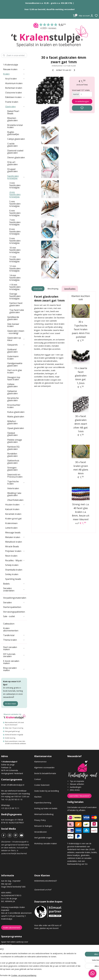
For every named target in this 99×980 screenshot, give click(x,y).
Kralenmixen (11, 523)
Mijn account (86, 16)
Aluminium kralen (14, 83)
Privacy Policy (40, 820)
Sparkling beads (13, 579)
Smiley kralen (12, 574)
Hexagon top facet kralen (14, 378)
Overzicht (38, 289)
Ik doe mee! (11, 704)
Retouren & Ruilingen (43, 826)
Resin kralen (11, 556)
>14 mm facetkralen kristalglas (15, 287)
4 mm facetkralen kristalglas (15, 194)
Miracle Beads (12, 546)
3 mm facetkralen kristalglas (15, 185)
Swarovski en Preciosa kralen (15, 476)
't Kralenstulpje (11, 65)
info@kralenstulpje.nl (15, 785)
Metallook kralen (14, 542)
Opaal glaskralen (16, 428)
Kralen (14, 74)
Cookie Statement (42, 785)
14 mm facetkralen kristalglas (15, 278)
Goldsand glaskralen (12, 351)
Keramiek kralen (13, 514)
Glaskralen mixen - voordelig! (16, 332)
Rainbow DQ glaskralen (13, 448)
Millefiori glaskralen (12, 422)
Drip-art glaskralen (12, 163)
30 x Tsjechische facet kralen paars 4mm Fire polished (81, 329)
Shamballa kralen (14, 570)
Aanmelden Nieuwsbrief (79, 796)
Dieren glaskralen (16, 157)
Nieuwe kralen (14, 69)
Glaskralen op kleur (16, 339)
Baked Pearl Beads (13, 112)
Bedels (14, 584)
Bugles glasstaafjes (13, 133)
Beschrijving (53, 289)
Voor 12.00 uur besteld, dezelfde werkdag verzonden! (50, 9)
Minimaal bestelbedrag (44, 814)
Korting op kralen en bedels (46, 808)
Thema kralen (14, 640)
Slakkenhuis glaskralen (13, 462)
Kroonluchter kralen (14, 406)
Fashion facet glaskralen (16, 304)
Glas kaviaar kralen (13, 325)
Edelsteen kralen (15, 97)
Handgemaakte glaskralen (15, 364)
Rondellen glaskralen (12, 455)
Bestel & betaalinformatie (45, 773)
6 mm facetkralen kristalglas (15, 213)
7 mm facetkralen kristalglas (15, 222)
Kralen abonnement (12, 928)
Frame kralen (12, 102)
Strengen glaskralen (12, 469)
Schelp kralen (12, 565)
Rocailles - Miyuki (15, 560)
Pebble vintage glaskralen (15, 441)
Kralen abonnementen (11, 629)
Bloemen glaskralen (12, 119)
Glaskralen (15, 107)
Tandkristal (14, 635)
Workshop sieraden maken (46, 843)
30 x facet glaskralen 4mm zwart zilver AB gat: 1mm (81, 424)
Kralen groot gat (13, 519)
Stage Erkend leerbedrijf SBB (13, 887)
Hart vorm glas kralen (15, 371)
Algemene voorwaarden (44, 767)
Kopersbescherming (43, 803)
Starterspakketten (12, 607)
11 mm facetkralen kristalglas (15, 259)
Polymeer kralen (15, 551)
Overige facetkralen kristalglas (15, 296)
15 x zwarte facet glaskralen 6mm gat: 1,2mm (81, 376)
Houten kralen (15, 505)
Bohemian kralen (14, 88)
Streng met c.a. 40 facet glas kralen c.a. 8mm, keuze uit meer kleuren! (81, 512)
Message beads (13, 533)
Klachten (38, 797)
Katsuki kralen (12, 509)
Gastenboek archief (43, 890)
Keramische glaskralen (13, 399)
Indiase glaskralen (12, 385)
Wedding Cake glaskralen (14, 494)
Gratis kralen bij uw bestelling (46, 791)
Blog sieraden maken (14, 669)
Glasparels (16, 345)
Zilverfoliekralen (15, 500)
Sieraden (14, 602)
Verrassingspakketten (14, 612)
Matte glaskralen (16, 417)
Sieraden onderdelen (14, 589)
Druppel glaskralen (12, 170)
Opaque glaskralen (12, 434)
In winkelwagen (82, 101)
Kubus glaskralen (16, 412)
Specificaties (70, 289)
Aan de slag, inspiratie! (11, 881)
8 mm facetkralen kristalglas (15, 231)
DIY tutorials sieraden (14, 655)
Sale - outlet (14, 616)
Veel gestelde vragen (43, 838)
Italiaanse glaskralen (12, 392)
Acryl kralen (15, 79)
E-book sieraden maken (11, 662)
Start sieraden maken (14, 648)
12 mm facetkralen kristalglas (15, 268)
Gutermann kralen (13, 358)
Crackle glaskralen (12, 145)
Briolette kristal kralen (15, 126)
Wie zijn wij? (6, 884)
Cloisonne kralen (14, 93)
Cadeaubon (9, 624)
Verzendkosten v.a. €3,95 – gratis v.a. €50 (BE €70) (49, 3)
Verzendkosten (40, 832)
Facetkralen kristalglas (16, 177)
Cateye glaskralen (16, 139)
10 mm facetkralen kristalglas (15, 250)
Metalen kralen (15, 537)
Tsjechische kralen (16, 483)
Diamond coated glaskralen (15, 152)
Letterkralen (11, 528)
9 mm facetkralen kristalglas (15, 241)
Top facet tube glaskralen (17, 311)
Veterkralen (13, 488)
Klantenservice (40, 762)
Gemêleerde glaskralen (13, 318)
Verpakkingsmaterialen (15, 598)
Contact (38, 779)
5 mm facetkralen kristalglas (15, 204)
